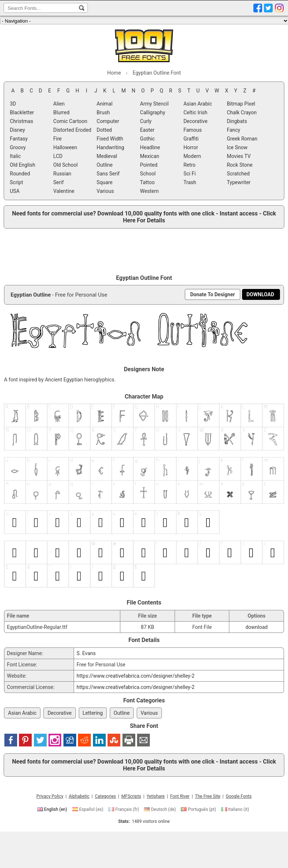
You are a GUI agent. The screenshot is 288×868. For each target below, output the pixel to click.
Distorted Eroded (72, 130)
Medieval (107, 156)
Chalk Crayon (242, 112)
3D (13, 104)
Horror (191, 147)
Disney (17, 130)
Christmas (22, 121)
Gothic (147, 139)
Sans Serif (108, 174)
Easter (147, 130)
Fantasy (19, 139)
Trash (190, 182)
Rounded (20, 174)
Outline (105, 165)
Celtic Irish (195, 112)
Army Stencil (154, 104)
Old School (65, 165)
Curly (146, 121)
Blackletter (22, 112)
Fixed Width (110, 139)
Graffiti (191, 139)
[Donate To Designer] (213, 294)
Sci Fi (190, 174)
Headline (150, 147)
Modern (192, 156)
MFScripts (131, 796)
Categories (105, 796)
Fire (57, 139)
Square (105, 182)
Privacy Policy (50, 796)
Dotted (104, 130)
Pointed (149, 165)
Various (105, 191)
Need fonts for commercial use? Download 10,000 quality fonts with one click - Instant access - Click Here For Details (144, 217)
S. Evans (86, 653)
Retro (189, 165)
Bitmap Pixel (241, 104)
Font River (180, 796)
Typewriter (239, 182)
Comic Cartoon (70, 121)
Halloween (65, 147)
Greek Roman (242, 139)
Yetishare (156, 796)
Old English (23, 165)
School (148, 174)
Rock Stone (240, 165)
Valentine (64, 191)
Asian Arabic (198, 104)
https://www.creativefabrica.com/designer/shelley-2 (136, 676)
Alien (59, 104)
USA (15, 191)
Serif (59, 182)
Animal (105, 104)
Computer (108, 121)
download (256, 627)
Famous (192, 130)
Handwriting (110, 147)
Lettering (93, 713)
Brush (103, 112)
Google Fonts (239, 796)
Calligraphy (153, 112)
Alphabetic (79, 796)
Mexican (150, 156)
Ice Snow (237, 147)
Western (149, 191)
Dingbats (237, 121)
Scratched (238, 174)
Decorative (195, 121)
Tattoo (147, 182)
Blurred (61, 112)
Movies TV (239, 156)
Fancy (233, 130)
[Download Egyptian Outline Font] (260, 294)
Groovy (18, 147)
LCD (58, 156)
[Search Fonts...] (82, 8)
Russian (62, 174)
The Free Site (208, 796)
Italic (15, 156)
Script (16, 182)
